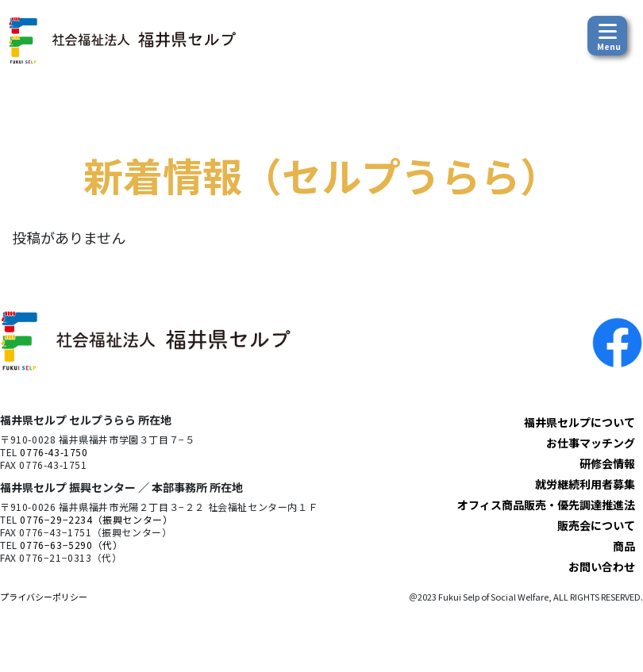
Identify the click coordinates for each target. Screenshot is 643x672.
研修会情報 (607, 463)
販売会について (596, 525)
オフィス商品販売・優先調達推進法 (546, 505)
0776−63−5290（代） (71, 545)
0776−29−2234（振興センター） (96, 519)
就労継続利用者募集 (585, 484)
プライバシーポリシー (44, 597)
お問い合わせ (602, 566)
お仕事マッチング (591, 443)
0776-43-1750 (54, 452)
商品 (624, 546)
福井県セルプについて (579, 422)
